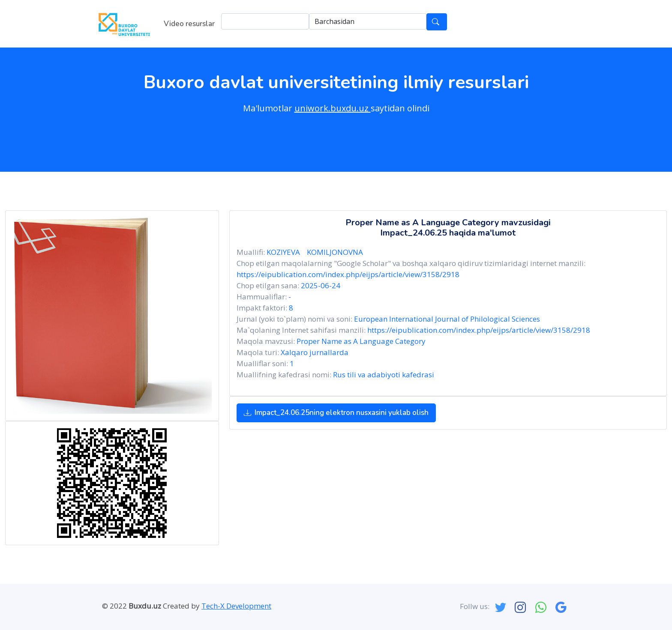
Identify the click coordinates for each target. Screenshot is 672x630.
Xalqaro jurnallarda (315, 352)
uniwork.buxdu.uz (333, 108)
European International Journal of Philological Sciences (447, 319)
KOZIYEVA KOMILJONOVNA (316, 252)
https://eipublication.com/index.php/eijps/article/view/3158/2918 (348, 274)
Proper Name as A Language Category (361, 341)
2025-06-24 (321, 285)
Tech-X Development (236, 606)
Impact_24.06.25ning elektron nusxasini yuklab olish (336, 413)
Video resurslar (189, 24)
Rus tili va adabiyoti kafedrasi (384, 375)
